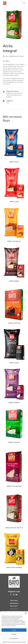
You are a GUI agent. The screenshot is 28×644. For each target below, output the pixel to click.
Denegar (14, 634)
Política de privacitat (16, 642)
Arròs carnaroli (14, 609)
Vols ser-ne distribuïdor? (14, 611)
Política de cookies (7, 642)
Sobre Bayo (14, 600)
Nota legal (23, 642)
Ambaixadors (14, 603)
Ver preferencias (14, 638)
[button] (26, 613)
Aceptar (14, 630)
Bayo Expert (14, 606)
